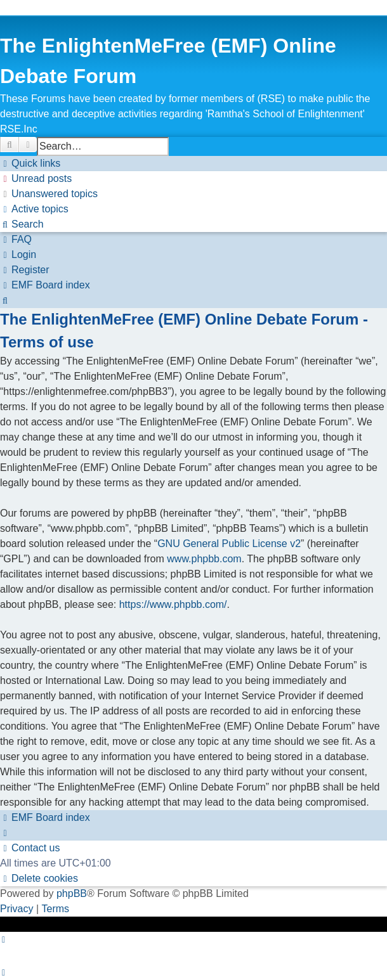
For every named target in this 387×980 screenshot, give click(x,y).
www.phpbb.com (204, 559)
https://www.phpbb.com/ (173, 604)
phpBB (72, 893)
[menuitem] (36, 179)
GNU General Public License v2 (229, 544)
